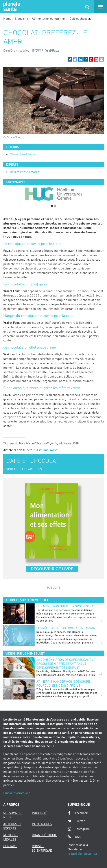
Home (7, 18)
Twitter (76, 821)
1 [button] (52, 206)
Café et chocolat (80, 18)
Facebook (78, 813)
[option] (53, 194)
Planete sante (11, 7)
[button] (70, 59)
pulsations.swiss (45, 450)
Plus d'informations (17, 793)
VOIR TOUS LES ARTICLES (24, 469)
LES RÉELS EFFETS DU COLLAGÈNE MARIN (66, 628)
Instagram (79, 829)
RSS (74, 837)
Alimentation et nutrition (49, 18)
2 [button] (55, 206)
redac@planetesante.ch (83, 853)
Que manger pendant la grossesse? (65, 606)
